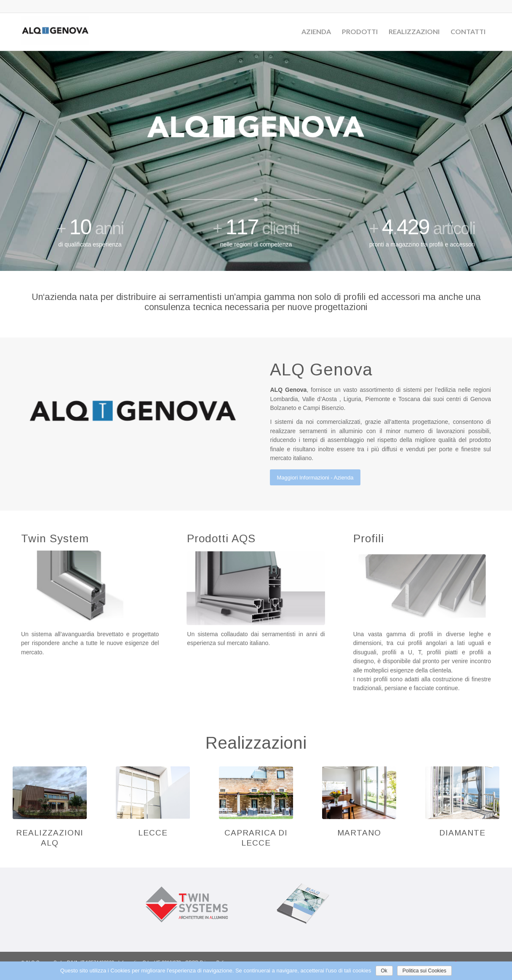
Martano (359, 833)
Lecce (153, 833)
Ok (384, 971)
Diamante (462, 833)
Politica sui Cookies (424, 971)
